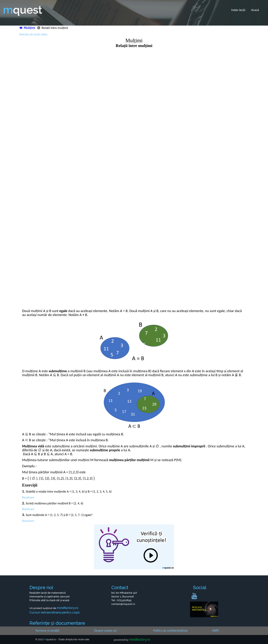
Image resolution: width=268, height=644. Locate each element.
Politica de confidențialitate (171, 631)
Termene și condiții (47, 631)
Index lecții (238, 10)
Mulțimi (28, 28)
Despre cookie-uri (105, 631)
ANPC (216, 631)
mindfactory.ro (140, 640)
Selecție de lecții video (33, 34)
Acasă (255, 10)
